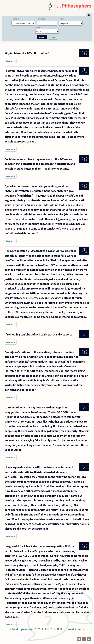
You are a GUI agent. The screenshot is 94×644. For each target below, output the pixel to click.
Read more (11, 61)
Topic (62, 19)
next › (72, 629)
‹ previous (27, 629)
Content (16, 19)
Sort (38, 27)
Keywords (41, 19)
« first (14, 629)
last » (81, 629)
